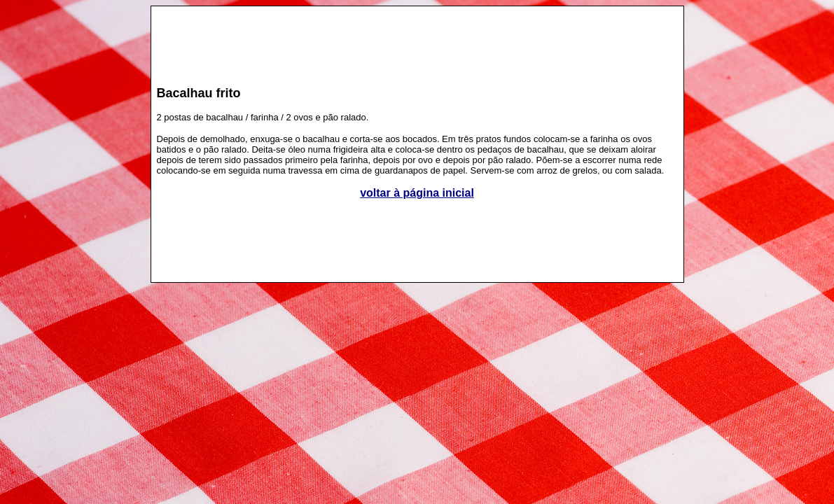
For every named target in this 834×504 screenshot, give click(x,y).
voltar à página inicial (417, 193)
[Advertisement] (417, 39)
